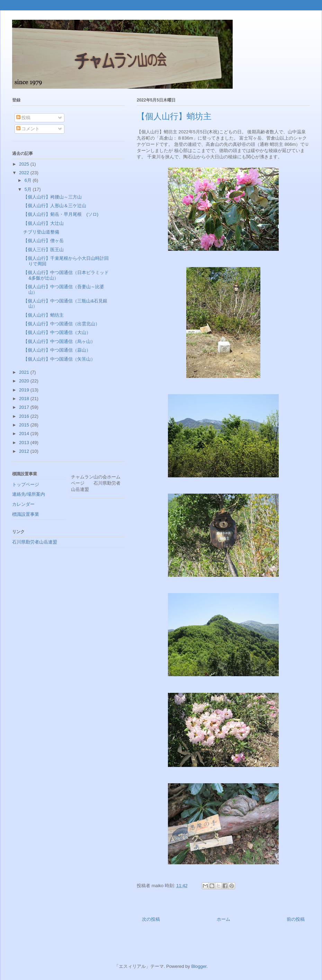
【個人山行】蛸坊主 (43, 315)
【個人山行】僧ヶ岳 (43, 241)
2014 (25, 434)
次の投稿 (151, 919)
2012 (25, 451)
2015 (25, 425)
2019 (25, 390)
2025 (25, 164)
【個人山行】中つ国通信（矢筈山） (59, 359)
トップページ (26, 484)
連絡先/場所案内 (29, 494)
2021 (25, 372)
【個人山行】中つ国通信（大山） (57, 332)
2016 (25, 416)
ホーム (223, 919)
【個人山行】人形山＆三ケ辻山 (55, 206)
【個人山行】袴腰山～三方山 (52, 197)
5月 (29, 189)
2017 (25, 407)
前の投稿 (296, 919)
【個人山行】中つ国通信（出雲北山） (61, 324)
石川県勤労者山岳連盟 (35, 542)
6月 (29, 180)
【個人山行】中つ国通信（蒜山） (57, 350)
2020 (25, 381)
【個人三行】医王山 (43, 250)
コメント (28, 129)
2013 (25, 443)
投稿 (24, 118)
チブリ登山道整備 (41, 232)
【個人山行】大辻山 (43, 223)
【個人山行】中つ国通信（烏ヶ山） (59, 341)
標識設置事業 (26, 514)
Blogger (199, 966)
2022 (25, 173)
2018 (25, 399)
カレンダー (23, 504)
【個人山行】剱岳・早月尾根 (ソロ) (61, 214)
